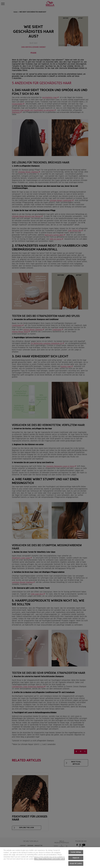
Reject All (76, 858)
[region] (50, 858)
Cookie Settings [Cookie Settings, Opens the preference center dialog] (76, 852)
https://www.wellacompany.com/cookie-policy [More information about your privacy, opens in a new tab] (50, 859)
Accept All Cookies (76, 863)
